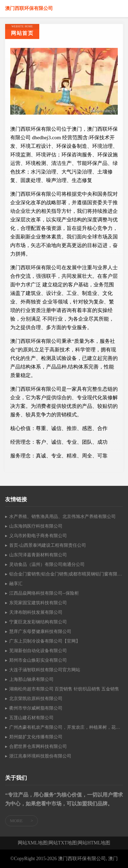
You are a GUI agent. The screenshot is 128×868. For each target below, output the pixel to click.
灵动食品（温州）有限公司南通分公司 (47, 564)
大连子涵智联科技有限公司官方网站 (45, 670)
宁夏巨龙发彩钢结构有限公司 (38, 622)
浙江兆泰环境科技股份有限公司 (40, 756)
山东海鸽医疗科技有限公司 (36, 526)
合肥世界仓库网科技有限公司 (38, 746)
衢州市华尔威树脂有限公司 (36, 708)
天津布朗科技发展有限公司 (36, 612)
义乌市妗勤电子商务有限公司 (38, 536)
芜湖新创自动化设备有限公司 (38, 651)
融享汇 (16, 584)
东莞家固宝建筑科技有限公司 (38, 603)
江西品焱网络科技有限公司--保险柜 (44, 593)
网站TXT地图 (63, 843)
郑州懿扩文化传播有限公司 (36, 737)
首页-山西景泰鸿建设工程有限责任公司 (48, 545)
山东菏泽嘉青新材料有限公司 (38, 555)
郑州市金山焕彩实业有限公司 (38, 660)
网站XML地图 (33, 843)
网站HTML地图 (94, 843)
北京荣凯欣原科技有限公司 (36, 698)
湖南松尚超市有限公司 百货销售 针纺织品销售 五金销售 (64, 689)
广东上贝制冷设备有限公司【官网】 (45, 641)
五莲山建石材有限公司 (31, 718)
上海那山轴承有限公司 (31, 679)
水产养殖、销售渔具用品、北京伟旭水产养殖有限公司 (62, 516)
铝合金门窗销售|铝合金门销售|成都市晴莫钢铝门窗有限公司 (66, 574)
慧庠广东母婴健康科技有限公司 (40, 631)
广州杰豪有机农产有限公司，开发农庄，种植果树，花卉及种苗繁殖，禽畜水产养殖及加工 (66, 727)
